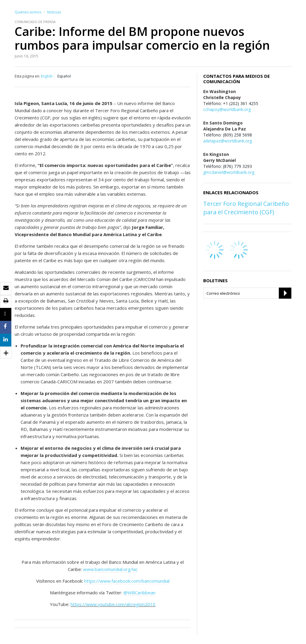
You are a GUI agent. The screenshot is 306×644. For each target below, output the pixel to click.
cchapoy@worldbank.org (227, 109)
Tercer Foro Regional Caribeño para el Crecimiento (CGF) (246, 208)
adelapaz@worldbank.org (228, 141)
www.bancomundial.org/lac (110, 569)
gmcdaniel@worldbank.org (229, 172)
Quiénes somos (28, 12)
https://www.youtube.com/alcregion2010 (113, 604)
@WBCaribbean (139, 593)
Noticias (54, 12)
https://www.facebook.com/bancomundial (127, 581)
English (47, 76)
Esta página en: (27, 76)
